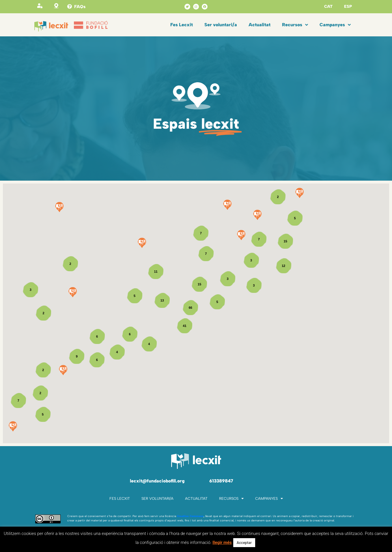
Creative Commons (190, 516)
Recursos (295, 25)
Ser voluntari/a (221, 25)
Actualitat (260, 25)
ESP (348, 6)
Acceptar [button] (244, 543)
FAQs (80, 7)
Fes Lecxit (182, 25)
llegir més (222, 542)
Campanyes (335, 25)
